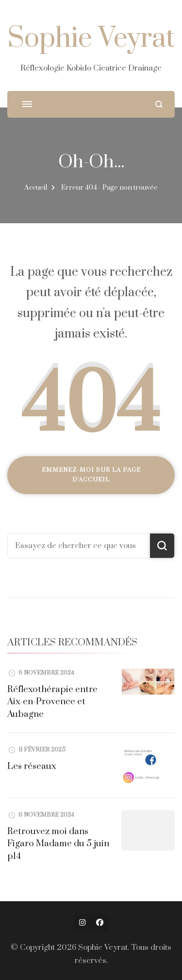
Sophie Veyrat (91, 39)
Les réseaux (32, 766)
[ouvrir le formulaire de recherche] (159, 104)
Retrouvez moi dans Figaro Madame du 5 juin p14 (58, 844)
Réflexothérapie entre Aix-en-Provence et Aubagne (52, 702)
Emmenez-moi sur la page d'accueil (91, 475)
